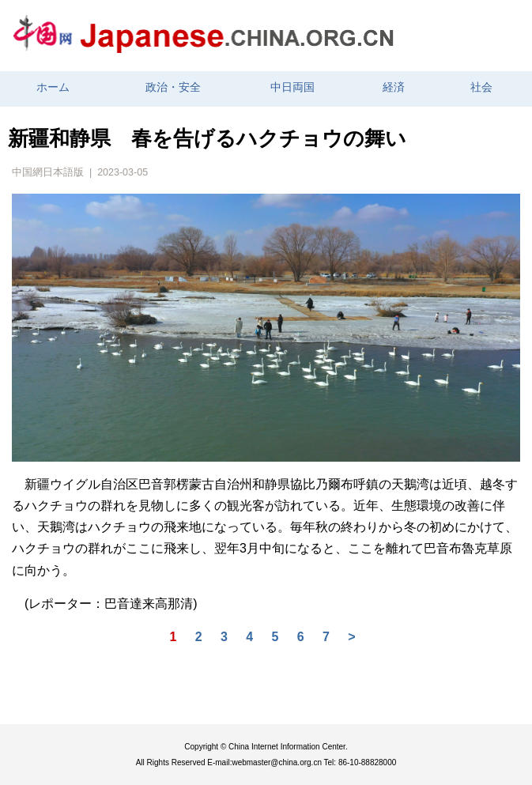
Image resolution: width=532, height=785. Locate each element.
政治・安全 (173, 87)
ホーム (53, 87)
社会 (481, 87)
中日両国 (292, 87)
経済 (394, 87)
